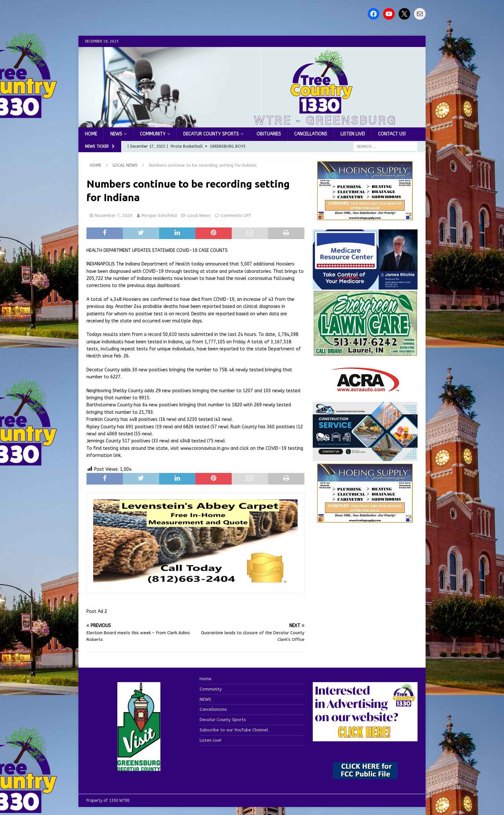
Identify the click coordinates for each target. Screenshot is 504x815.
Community (153, 134)
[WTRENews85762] (365, 519)
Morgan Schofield (159, 215)
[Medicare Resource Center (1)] (365, 286)
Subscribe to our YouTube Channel (234, 730)
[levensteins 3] (195, 583)
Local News (199, 215)
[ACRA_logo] (365, 389)
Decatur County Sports (211, 134)
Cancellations (311, 134)
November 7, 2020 (114, 215)
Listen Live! (353, 134)
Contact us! (392, 134)
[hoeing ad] (365, 217)
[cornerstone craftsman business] (365, 457)
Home (91, 134)
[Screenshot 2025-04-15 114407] (365, 353)
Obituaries (269, 134)
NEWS (116, 134)
